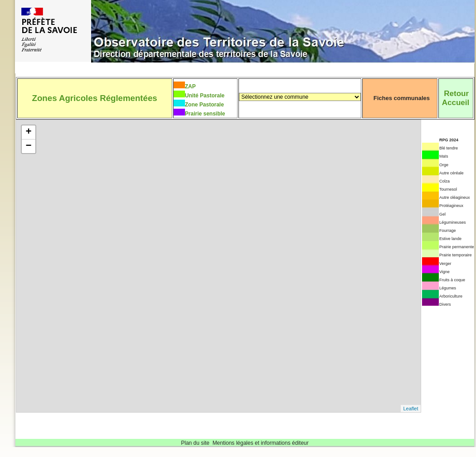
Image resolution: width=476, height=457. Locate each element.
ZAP (190, 87)
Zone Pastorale (204, 105)
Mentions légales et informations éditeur (261, 443)
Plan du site (195, 443)
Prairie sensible (205, 114)
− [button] (28, 146)
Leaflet (410, 409)
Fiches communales (402, 98)
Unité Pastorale (205, 96)
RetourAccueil (456, 98)
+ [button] (28, 132)
